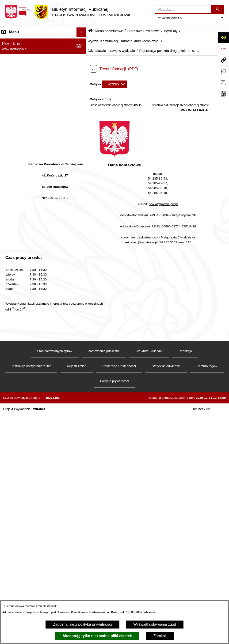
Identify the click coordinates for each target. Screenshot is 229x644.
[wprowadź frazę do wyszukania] (183, 9)
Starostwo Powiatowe (144, 31)
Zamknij (160, 636)
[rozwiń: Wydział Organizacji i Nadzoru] (82, 421)
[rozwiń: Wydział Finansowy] (82, 475)
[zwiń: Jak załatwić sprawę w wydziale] (82, 214)
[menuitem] (43, 54)
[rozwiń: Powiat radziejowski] (82, 54)
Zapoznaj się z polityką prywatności (82, 624)
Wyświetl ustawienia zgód (155, 624)
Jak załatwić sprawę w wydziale (111, 51)
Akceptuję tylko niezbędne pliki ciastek (97, 636)
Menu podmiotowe (109, 31)
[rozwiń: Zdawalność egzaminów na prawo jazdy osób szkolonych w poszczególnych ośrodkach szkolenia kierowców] (82, 287)
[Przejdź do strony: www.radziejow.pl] (223, 60)
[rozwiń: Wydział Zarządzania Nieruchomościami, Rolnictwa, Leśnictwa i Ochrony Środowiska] (82, 452)
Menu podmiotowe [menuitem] (17, 41)
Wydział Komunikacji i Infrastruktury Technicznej (123, 41)
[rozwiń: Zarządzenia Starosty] (82, 567)
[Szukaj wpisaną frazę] (218, 9)
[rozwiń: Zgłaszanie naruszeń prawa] (82, 579)
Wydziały (171, 31)
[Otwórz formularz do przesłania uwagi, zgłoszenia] (223, 82)
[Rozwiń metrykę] (114, 84)
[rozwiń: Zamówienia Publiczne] (82, 536)
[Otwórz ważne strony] (223, 71)
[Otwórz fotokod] (223, 94)
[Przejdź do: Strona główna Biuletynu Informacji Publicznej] (90, 31)
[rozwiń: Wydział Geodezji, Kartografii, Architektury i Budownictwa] (82, 166)
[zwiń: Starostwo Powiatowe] (82, 79)
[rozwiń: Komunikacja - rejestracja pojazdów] (82, 409)
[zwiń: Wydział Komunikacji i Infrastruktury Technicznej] (82, 184)
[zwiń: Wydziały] (82, 153)
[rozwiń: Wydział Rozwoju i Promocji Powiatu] (82, 434)
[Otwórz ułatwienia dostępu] (223, 37)
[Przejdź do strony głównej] (68, 12)
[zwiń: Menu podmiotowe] (82, 42)
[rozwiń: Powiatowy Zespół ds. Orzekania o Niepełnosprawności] (82, 488)
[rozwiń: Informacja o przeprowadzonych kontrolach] (82, 549)
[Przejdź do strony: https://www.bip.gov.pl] (223, 49)
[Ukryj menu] (81, 32)
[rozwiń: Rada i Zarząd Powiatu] (82, 66)
